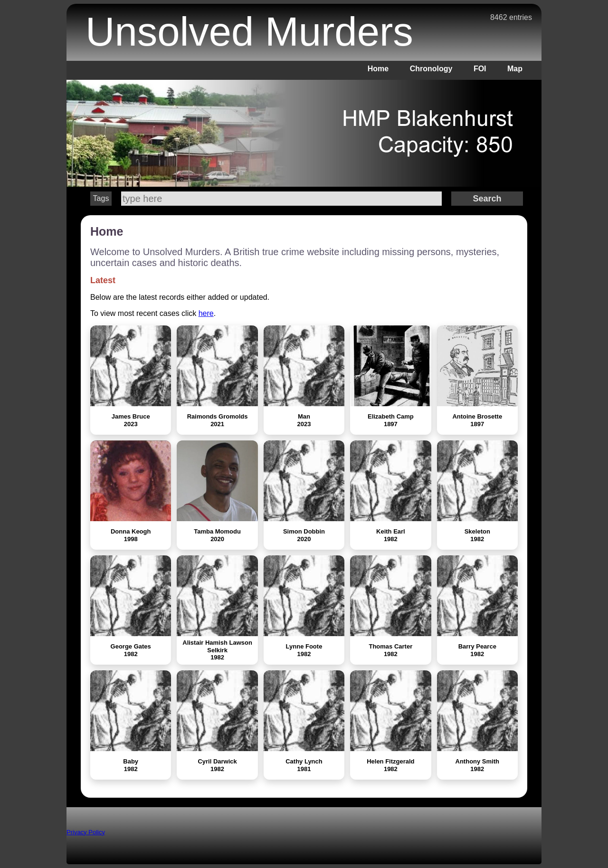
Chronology (431, 69)
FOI (480, 69)
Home (378, 69)
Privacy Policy (86, 832)
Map (515, 69)
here (206, 313)
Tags (101, 198)
